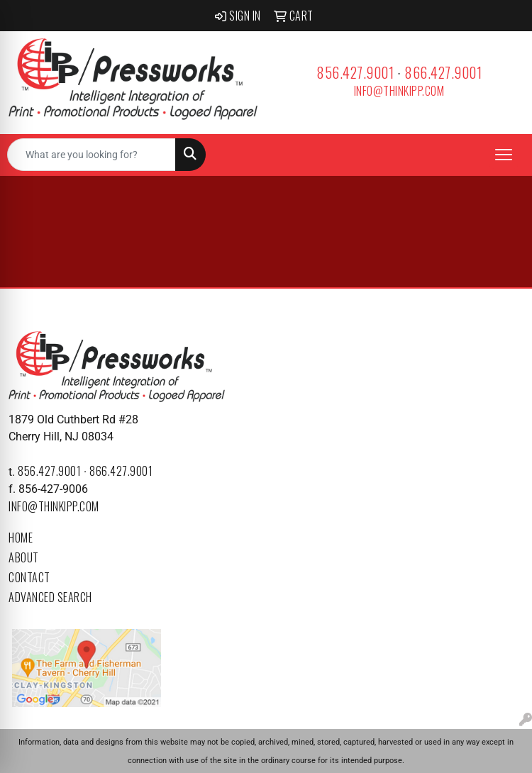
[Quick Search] (92, 155)
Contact (29, 577)
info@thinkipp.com (399, 91)
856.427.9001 (355, 72)
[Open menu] (504, 155)
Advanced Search (50, 597)
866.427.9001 (443, 72)
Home (21, 538)
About (24, 557)
